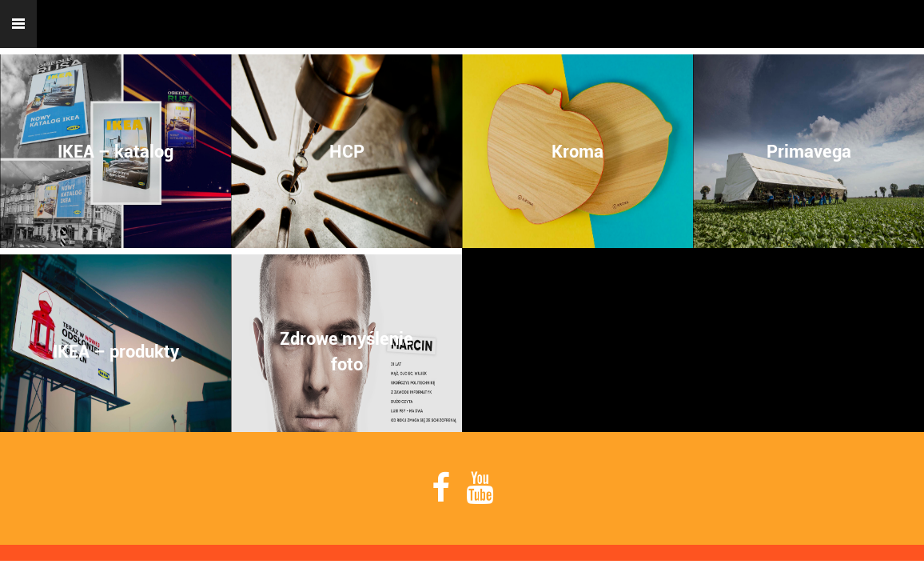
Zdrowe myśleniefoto (346, 351)
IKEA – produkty (116, 351)
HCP (347, 151)
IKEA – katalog (115, 151)
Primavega (809, 151)
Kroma (577, 151)
